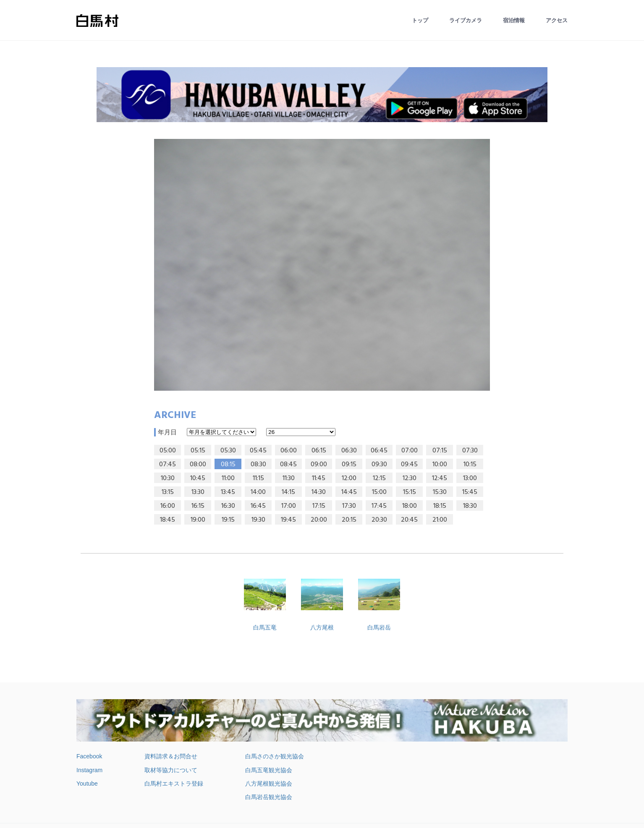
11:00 (228, 478)
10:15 (470, 465)
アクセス (557, 20)
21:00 (440, 520)
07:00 (410, 451)
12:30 (410, 478)
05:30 (228, 451)
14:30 (319, 492)
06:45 (379, 451)
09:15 (349, 465)
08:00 (198, 465)
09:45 (409, 465)
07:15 (440, 451)
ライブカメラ (466, 20)
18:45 (168, 520)
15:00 (379, 492)
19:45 (288, 520)
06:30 (349, 451)
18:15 (440, 506)
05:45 (258, 451)
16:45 (258, 506)
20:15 (349, 520)
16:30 (228, 506)
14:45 (349, 492)
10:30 (168, 478)
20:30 (379, 520)
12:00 (349, 478)
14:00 (258, 492)
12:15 (379, 478)
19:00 (198, 520)
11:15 (258, 478)
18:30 (470, 506)
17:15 (319, 506)
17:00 (289, 506)
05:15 (198, 451)
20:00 (319, 520)
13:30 (198, 492)
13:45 (228, 492)
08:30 (258, 465)
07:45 (168, 465)
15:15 (410, 492)
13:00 (470, 478)
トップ (420, 20)
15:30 (440, 492)
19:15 (228, 520)
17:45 (379, 506)
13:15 (168, 492)
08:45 (288, 465)
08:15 (228, 465)
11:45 (319, 478)
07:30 (470, 451)
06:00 (289, 451)
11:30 (289, 478)
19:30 (258, 520)
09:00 (319, 465)
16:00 (168, 506)
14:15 (288, 492)
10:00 (440, 465)
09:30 (379, 465)
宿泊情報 (514, 20)
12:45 (440, 478)
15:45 (470, 492)
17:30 (349, 506)
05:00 (168, 451)
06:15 (319, 451)
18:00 (410, 506)
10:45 (198, 478)
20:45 (409, 520)
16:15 (198, 506)
